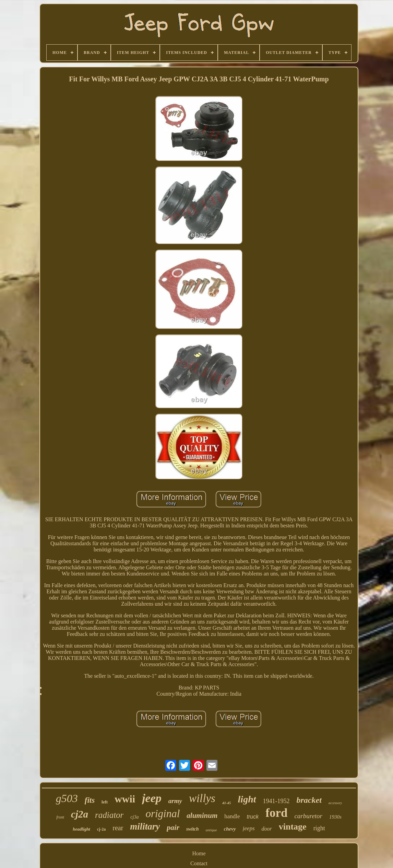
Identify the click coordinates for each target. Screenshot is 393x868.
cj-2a (101, 829)
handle (232, 816)
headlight (81, 829)
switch (193, 829)
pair (173, 827)
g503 (67, 798)
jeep (152, 798)
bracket (309, 800)
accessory (335, 803)
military (145, 826)
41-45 (227, 803)
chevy (230, 829)
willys (202, 798)
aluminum (202, 815)
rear (118, 828)
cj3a (134, 817)
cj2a (80, 814)
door (267, 829)
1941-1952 (276, 801)
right (319, 828)
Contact (199, 863)
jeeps (249, 828)
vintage (293, 827)
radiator (109, 815)
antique (211, 830)
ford (276, 813)
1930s (335, 817)
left (105, 802)
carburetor (308, 816)
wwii (125, 799)
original (163, 814)
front (60, 817)
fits (90, 800)
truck (253, 817)
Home (199, 853)
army (175, 801)
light (247, 799)
